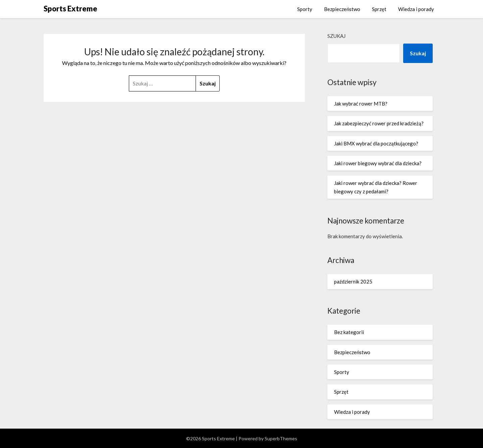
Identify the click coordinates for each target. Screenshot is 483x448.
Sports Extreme (70, 9)
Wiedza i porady (416, 9)
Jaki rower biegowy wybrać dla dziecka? (378, 163)
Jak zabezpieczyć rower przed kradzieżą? (379, 123)
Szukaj (336, 36)
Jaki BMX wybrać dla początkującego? (376, 143)
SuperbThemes (281, 438)
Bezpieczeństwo (342, 9)
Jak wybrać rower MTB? (361, 104)
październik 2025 (353, 281)
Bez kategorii (349, 332)
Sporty (305, 9)
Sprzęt (379, 9)
